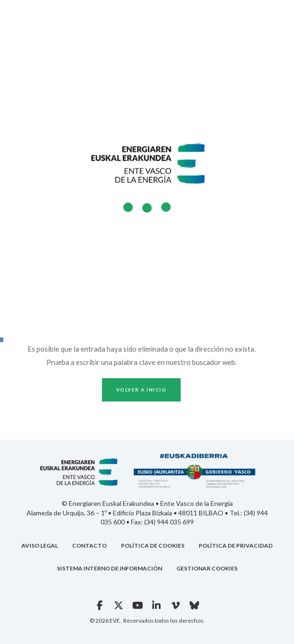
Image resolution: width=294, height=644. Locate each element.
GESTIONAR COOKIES (207, 568)
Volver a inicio (142, 390)
